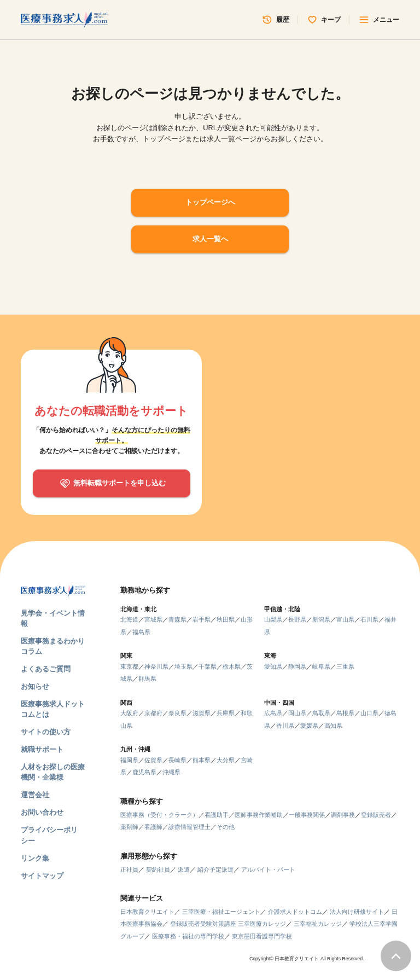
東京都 (129, 666)
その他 (226, 827)
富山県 (345, 619)
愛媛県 (309, 726)
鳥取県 (321, 713)
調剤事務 (343, 815)
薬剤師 (129, 827)
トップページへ (210, 202)
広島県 (273, 713)
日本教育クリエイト (147, 912)
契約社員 (158, 869)
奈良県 (177, 713)
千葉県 (208, 666)
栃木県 (232, 666)
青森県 (177, 619)
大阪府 (129, 713)
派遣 (184, 869)
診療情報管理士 (189, 827)
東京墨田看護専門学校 (262, 936)
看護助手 (217, 815)
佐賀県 (153, 760)
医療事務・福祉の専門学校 (188, 936)
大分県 (226, 760)
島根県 (345, 713)
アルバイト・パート (268, 869)
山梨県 (273, 619)
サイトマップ (42, 876)
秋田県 (226, 619)
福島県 (141, 632)
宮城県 (153, 619)
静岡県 (297, 666)
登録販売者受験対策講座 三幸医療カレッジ (228, 924)
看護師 (153, 827)
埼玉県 (183, 666)
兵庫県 (226, 713)
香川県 (285, 726)
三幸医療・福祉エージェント (221, 912)
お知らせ (35, 686)
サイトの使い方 (46, 732)
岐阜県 (321, 666)
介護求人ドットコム (295, 912)
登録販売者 (376, 815)
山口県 (369, 713)
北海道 (129, 619)
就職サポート (42, 749)
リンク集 (35, 858)
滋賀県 (202, 713)
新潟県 (321, 619)
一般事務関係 (307, 815)
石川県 (369, 619)
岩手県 (202, 619)
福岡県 (129, 760)
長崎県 (177, 760)
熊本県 (202, 760)
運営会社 (35, 795)
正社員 (129, 869)
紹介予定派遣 (215, 869)
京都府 (153, 713)
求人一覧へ (210, 239)
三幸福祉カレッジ (318, 924)
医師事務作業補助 (259, 815)
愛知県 (273, 666)
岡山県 (297, 713)
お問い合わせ (42, 812)
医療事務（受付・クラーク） (159, 815)
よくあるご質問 (46, 669)
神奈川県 (156, 666)
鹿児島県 (144, 772)
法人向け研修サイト (357, 912)
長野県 (297, 619)
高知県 (333, 726)
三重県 (345, 666)
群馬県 (147, 679)
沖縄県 (171, 772)
